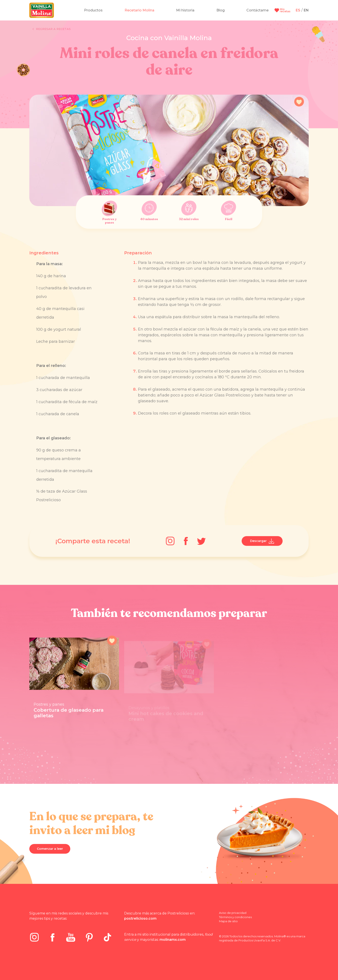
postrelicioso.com (140, 918)
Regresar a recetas (52, 29)
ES (298, 10)
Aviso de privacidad (233, 913)
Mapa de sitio (228, 921)
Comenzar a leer (50, 849)
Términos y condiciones (235, 917)
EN (306, 10)
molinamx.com (173, 940)
